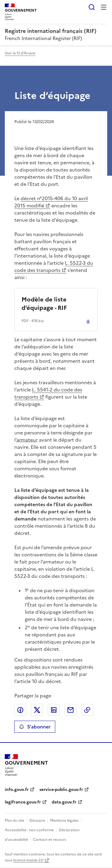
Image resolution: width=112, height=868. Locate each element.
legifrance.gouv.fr (23, 802)
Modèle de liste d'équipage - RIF (44, 304)
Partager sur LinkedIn (54, 710)
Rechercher (92, 7)
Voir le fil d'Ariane (20, 53)
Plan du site (14, 820)
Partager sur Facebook (20, 710)
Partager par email (70, 710)
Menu (104, 7)
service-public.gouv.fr (61, 790)
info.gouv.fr (17, 790)
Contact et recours (50, 840)
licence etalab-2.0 (28, 860)
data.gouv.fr (64, 802)
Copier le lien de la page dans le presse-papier (87, 710)
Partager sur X (37, 710)
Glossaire (37, 820)
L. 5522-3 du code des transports (54, 267)
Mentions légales (64, 820)
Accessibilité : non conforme (29, 830)
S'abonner (35, 727)
